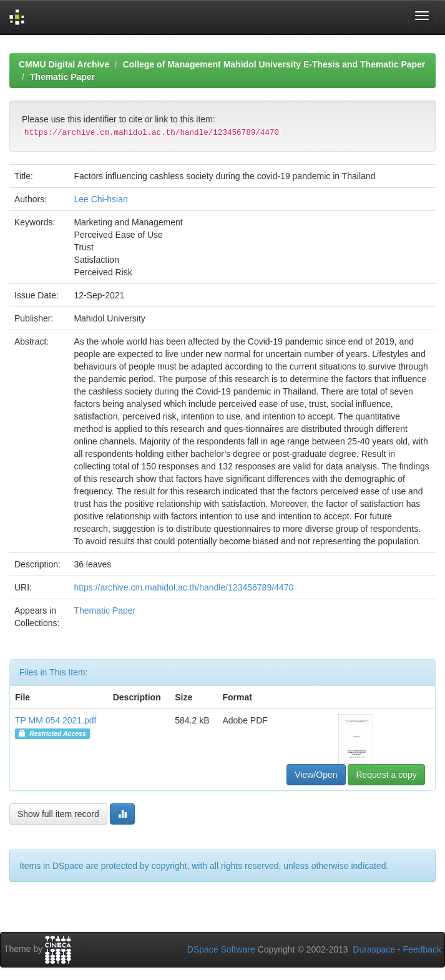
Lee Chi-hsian (100, 199)
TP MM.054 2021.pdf (56, 720)
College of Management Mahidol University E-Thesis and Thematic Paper (274, 64)
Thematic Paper (62, 77)
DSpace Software (221, 949)
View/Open (316, 775)
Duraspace (374, 949)
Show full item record (58, 814)
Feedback (422, 949)
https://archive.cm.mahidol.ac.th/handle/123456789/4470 (183, 587)
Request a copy (386, 775)
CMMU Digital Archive (64, 64)
